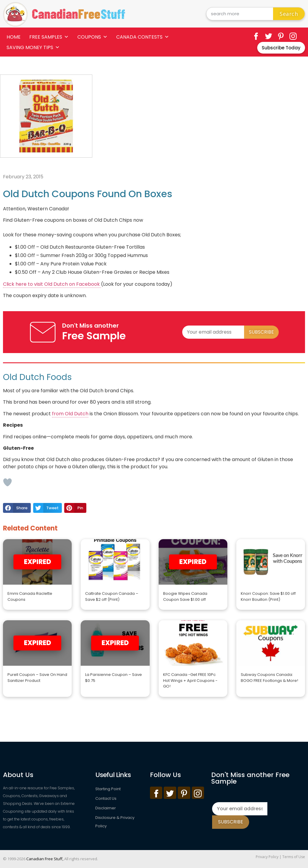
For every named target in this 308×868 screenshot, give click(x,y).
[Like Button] (7, 482)
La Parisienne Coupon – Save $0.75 (114, 678)
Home (14, 37)
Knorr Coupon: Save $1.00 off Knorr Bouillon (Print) (268, 596)
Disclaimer (106, 808)
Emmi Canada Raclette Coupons (30, 596)
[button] (17, 508)
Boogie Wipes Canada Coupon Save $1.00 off (185, 596)
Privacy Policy (267, 857)
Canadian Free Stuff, (45, 859)
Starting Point (108, 789)
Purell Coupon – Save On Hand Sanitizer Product (37, 678)
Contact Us (106, 798)
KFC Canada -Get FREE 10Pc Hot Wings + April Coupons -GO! (190, 680)
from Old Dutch (70, 414)
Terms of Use (294, 857)
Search (289, 14)
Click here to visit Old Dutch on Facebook (52, 284)
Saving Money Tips (33, 47)
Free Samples (49, 37)
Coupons (92, 37)
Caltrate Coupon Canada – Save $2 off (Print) (112, 596)
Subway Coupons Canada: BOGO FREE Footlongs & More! (269, 678)
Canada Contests (143, 37)
